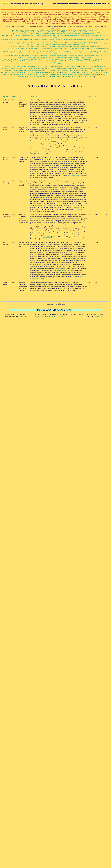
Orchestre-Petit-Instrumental (54, 66)
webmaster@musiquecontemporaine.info (49, 316)
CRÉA (15, 97)
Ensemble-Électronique (98, 71)
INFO (11, 4)
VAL (97, 97)
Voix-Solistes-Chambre (38, 77)
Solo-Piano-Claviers (31, 74)
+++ (59, 28)
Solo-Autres (86, 74)
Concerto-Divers (55, 71)
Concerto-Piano (27, 68)
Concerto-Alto (52, 68)
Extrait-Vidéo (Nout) (64, 271)
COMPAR (25, 4)
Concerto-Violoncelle (65, 68)
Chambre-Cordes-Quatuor (70, 72)
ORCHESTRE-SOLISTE (77, 4)
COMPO (7, 97)
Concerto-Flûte (96, 68)
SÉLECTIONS (34, 4)
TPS (91, 97)
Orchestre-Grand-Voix (35, 66)
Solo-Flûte (53, 74)
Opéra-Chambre (77, 77)
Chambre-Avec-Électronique (50, 72)
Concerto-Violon (40, 68)
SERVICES (17, 4)
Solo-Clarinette (63, 74)
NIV (102, 97)
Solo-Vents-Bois (75, 74)
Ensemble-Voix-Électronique (11, 72)
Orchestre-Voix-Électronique (11, 68)
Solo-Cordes (44, 74)
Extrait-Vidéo (60, 122)
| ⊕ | (41, 4)
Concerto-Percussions (40, 71)
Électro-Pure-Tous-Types (30, 72)
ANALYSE (35, 97)
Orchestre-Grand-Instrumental (15, 66)
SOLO (104, 4)
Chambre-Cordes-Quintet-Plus (91, 72)
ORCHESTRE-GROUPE (60, 4)
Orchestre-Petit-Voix (72, 66)
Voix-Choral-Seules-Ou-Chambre (58, 77)
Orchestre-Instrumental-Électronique (93, 66)
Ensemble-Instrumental (70, 71)
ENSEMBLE (89, 4)
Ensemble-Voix (84, 71)
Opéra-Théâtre (89, 77)
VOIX (109, 4)
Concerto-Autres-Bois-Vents (21, 71)
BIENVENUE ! (99, 316)
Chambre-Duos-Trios (16, 74)
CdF (25, 23)
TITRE (22, 97)
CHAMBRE (98, 4)
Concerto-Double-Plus (82, 68)
